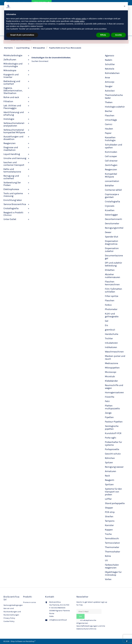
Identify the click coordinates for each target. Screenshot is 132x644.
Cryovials (110, 206)
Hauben (109, 129)
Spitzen (109, 462)
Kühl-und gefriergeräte (112, 315)
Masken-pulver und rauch (115, 357)
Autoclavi (110, 91)
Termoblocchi (112, 538)
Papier (108, 133)
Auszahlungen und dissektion (13, 138)
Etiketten (110, 270)
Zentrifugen (111, 165)
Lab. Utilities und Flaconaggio (12, 107)
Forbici (108, 305)
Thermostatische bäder (114, 97)
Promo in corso (30, 602)
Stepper (109, 508)
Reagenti (110, 480)
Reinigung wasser (114, 467)
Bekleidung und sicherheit (12, 83)
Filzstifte (110, 397)
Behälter (109, 186)
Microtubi (110, 376)
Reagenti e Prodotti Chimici (13, 214)
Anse (107, 78)
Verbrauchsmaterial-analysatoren (14, 124)
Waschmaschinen (114, 352)
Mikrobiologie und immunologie (13, 65)
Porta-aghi (111, 438)
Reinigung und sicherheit (11, 177)
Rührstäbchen (112, 73)
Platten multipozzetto (112, 407)
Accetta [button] (118, 35)
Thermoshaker (112, 552)
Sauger (109, 86)
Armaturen (111, 471)
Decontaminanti (114, 219)
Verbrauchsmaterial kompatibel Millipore (14, 131)
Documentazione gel (114, 257)
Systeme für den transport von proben (113, 492)
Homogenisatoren (114, 392)
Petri (107, 401)
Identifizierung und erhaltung (14, 114)
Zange (108, 413)
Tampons (110, 521)
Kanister (109, 525)
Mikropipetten (112, 368)
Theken (109, 102)
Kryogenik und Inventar (11, 76)
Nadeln (109, 60)
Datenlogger (111, 215)
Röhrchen (110, 458)
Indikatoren (111, 347)
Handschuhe (112, 334)
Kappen (109, 530)
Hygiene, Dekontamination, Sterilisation (13, 91)
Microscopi (111, 372)
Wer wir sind (9, 608)
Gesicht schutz (113, 454)
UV (106, 560)
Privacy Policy (9, 618)
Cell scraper (111, 156)
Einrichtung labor (13, 200)
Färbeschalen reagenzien (112, 566)
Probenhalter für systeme (113, 444)
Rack (107, 476)
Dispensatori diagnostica (112, 242)
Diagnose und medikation (11, 149)
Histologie (9, 119)
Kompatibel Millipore (111, 175)
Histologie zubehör (115, 107)
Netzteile (110, 69)
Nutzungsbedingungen (13, 605)
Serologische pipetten (112, 427)
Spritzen (109, 484)
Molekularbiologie (13, 55)
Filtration (8, 101)
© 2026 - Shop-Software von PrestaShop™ (20, 641)
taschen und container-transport (14, 164)
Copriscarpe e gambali (112, 196)
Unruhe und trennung (15, 158)
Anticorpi (110, 82)
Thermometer (112, 547)
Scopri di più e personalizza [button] (22, 35)
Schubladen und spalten (114, 146)
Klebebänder (111, 381)
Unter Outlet (10, 219)
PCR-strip (110, 512)
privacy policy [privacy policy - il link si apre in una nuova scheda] (81, 19)
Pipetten (109, 417)
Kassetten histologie (110, 139)
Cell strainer (111, 161)
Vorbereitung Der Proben (12, 184)
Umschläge (111, 120)
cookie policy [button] (79, 21)
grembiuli (110, 330)
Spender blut (112, 237)
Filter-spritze (112, 296)
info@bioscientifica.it (58, 620)
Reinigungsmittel (114, 228)
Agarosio (110, 56)
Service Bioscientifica (15, 204)
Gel (107, 321)
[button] (125, 6)
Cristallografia (11, 208)
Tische (108, 534)
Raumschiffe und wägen (114, 387)
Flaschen (110, 115)
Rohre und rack (11, 97)
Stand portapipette (115, 503)
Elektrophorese (11, 189)
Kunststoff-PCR (113, 433)
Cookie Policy (9, 621)
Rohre (108, 556)
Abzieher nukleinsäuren (113, 276)
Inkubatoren (111, 343)
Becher (109, 111)
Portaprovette (112, 449)
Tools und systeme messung (13, 195)
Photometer (111, 309)
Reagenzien (10, 143)
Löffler (108, 499)
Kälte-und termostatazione (12, 170)
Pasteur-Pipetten (114, 422)
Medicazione (112, 363)
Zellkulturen (10, 60)
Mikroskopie (10, 70)
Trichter (109, 338)
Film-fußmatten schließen (114, 290)
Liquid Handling (12, 154)
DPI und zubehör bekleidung (113, 264)
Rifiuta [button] (103, 35)
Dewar (108, 232)
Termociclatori (112, 543)
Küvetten (110, 210)
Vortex (108, 579)
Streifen (109, 516)
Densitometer (112, 223)
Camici (109, 124)
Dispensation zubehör (112, 250)
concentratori (112, 181)
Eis (106, 325)
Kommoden (111, 152)
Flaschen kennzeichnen (112, 283)
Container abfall (113, 190)
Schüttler (110, 64)
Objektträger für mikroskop (113, 573)
